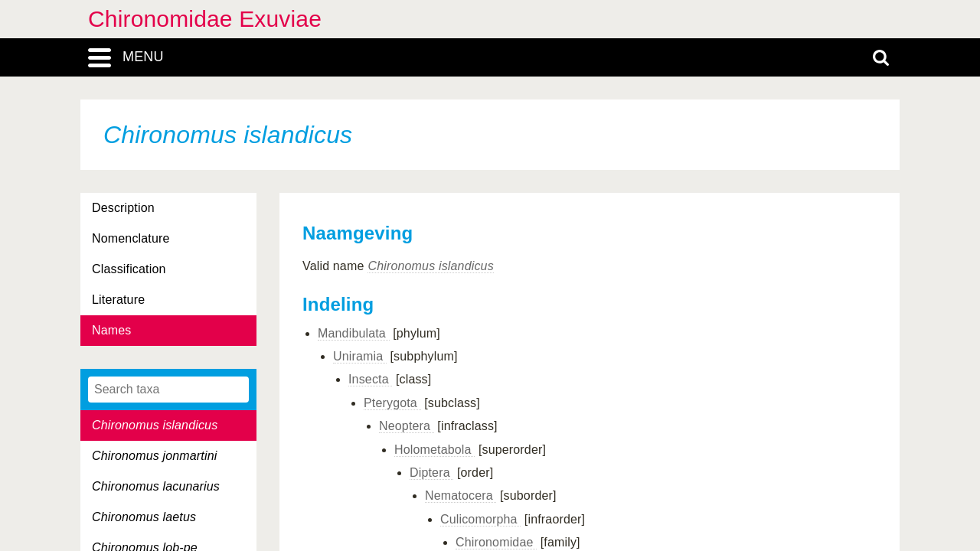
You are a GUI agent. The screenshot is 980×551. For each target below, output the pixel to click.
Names (111, 330)
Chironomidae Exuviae (205, 19)
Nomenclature (131, 238)
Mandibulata (354, 333)
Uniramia (360, 356)
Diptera (431, 473)
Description (123, 208)
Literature (118, 300)
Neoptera (407, 426)
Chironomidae (496, 542)
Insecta (370, 379)
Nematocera (461, 496)
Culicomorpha (480, 519)
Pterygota (392, 403)
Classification (129, 269)
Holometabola (434, 450)
